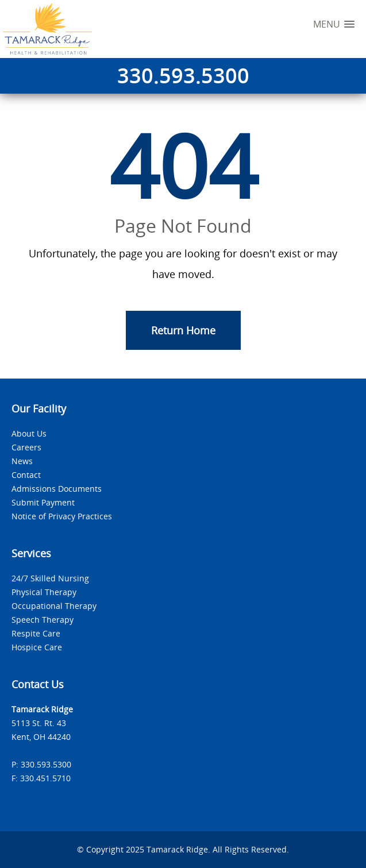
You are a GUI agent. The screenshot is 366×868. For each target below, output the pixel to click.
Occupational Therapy (54, 606)
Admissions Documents (57, 489)
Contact (26, 475)
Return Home (183, 330)
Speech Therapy (43, 620)
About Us (29, 433)
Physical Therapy (44, 592)
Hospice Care (37, 647)
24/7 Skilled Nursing (50, 578)
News (22, 461)
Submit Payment (43, 502)
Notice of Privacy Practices (62, 516)
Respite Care (36, 633)
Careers (26, 447)
